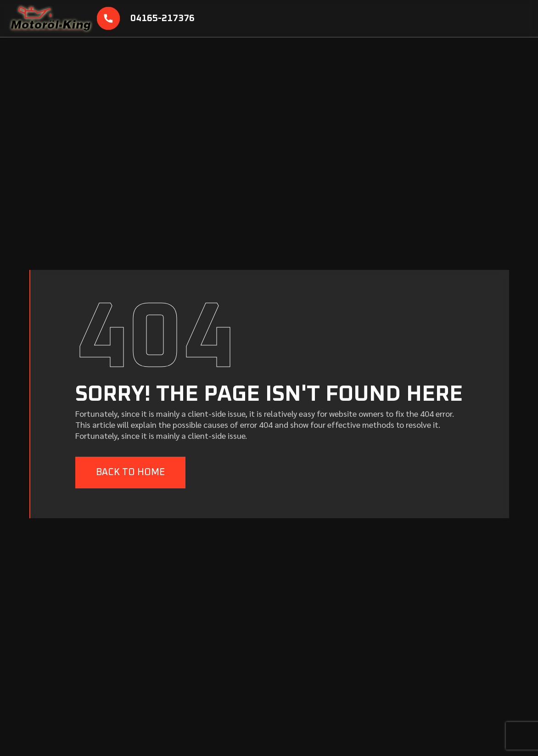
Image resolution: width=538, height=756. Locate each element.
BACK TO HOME (130, 472)
